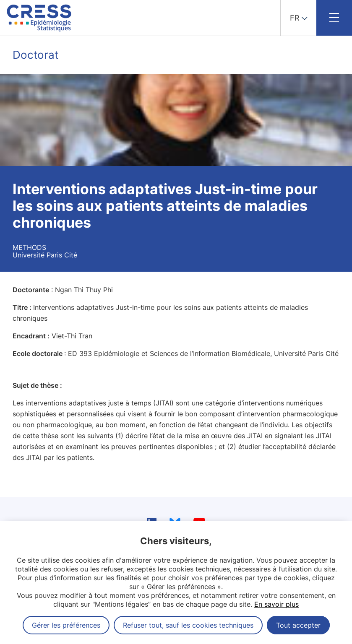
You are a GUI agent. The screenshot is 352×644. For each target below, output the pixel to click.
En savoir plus (276, 604)
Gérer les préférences (66, 625)
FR (295, 18)
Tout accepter (298, 625)
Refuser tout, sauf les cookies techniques (188, 625)
